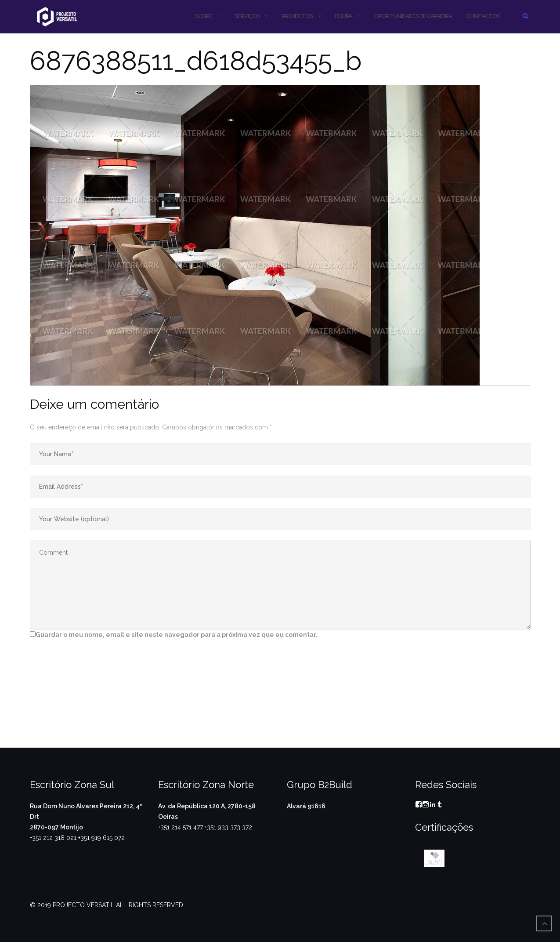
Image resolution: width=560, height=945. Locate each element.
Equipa (343, 16)
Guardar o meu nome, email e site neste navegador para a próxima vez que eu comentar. (177, 635)
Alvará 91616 (306, 806)
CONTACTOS (483, 16)
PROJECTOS (297, 16)
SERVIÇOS (247, 16)
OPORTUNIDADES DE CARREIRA (413, 16)
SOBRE (204, 16)
